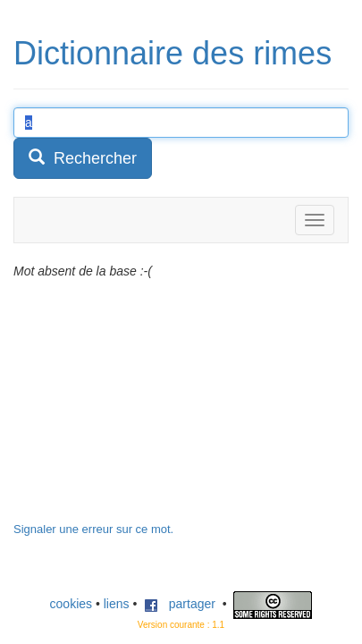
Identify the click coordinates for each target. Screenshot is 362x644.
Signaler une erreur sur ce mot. (93, 529)
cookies (71, 604)
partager (180, 604)
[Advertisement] (147, 410)
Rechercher (83, 158)
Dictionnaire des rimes (173, 53)
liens (117, 604)
